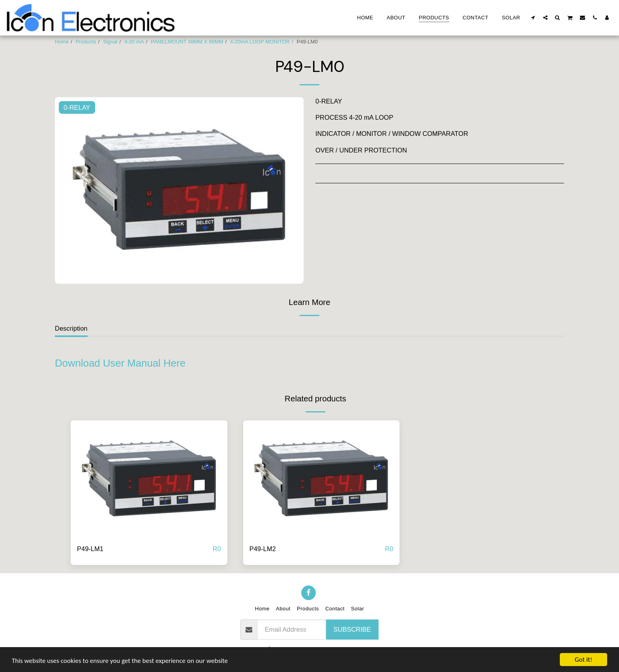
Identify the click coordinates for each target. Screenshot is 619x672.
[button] (533, 17)
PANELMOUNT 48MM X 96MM (187, 42)
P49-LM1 (90, 549)
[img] (149, 479)
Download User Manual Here (120, 363)
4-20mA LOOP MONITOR (260, 42)
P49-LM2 (263, 549)
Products (86, 42)
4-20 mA (134, 42)
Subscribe (352, 629)
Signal (110, 42)
